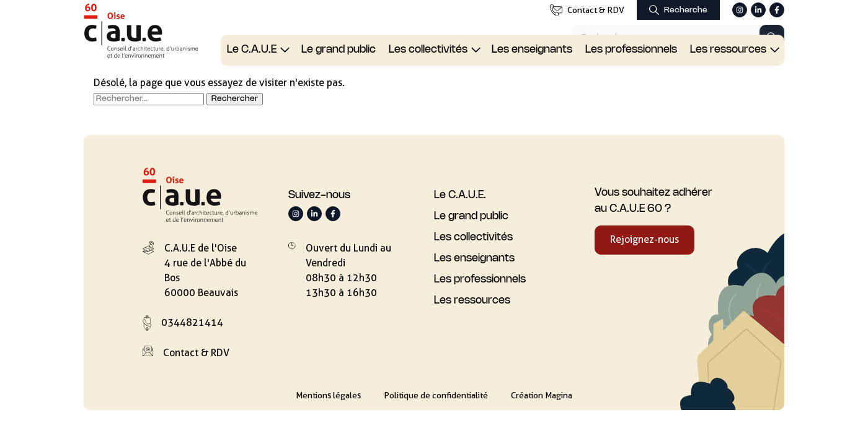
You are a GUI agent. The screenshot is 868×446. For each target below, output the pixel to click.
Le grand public (339, 50)
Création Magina (542, 395)
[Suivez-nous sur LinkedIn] (758, 10)
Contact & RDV (587, 10)
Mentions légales (328, 395)
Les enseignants (532, 50)
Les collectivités (428, 50)
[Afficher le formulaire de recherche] (678, 10)
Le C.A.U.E (252, 50)
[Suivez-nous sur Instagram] (740, 10)
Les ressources (728, 50)
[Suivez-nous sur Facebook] (777, 10)
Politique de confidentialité (436, 395)
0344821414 (192, 322)
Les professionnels (631, 50)
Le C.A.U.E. (460, 195)
